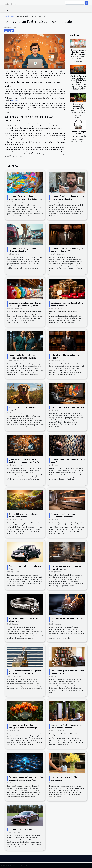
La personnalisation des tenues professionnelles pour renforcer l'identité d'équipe (22, 358)
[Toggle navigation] (6, 9)
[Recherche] (75, 3)
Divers (13, 16)
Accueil (6, 16)
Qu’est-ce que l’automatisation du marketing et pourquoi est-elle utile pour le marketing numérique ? (24, 462)
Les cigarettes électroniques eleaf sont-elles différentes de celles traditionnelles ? (67, 728)
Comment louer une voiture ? (21, 829)
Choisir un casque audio (78, 133)
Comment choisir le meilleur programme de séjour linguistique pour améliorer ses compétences (26, 199)
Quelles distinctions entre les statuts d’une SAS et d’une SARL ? (78, 79)
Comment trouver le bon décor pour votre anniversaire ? (78, 52)
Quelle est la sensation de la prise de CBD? (78, 106)
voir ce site (15, 100)
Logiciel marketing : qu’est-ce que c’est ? (68, 407)
